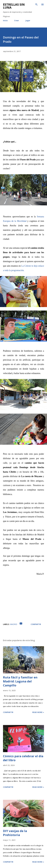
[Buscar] (36, 4)
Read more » (38, 712)
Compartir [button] (36, 624)
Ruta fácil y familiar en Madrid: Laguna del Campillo (20, 681)
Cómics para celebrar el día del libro (23, 758)
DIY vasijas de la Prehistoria (15, 833)
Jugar (28, 20)
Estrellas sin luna (14, 6)
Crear (17, 20)
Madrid (14, 624)
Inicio (5, 20)
